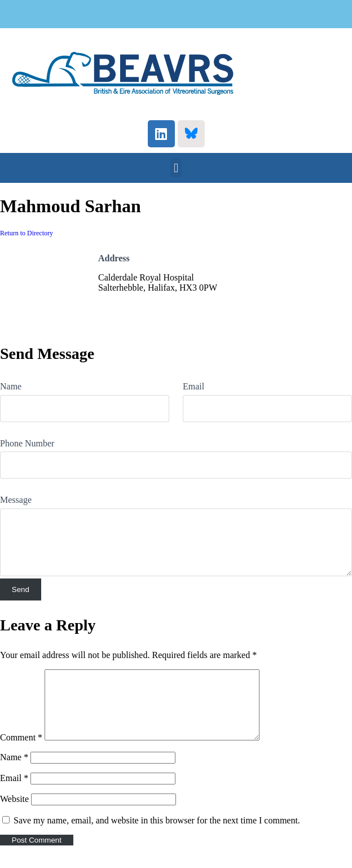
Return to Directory (27, 233)
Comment (21, 751)
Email (193, 386)
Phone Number (27, 443)
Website (14, 812)
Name (11, 386)
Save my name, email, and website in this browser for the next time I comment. (157, 834)
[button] (176, 168)
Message (16, 500)
